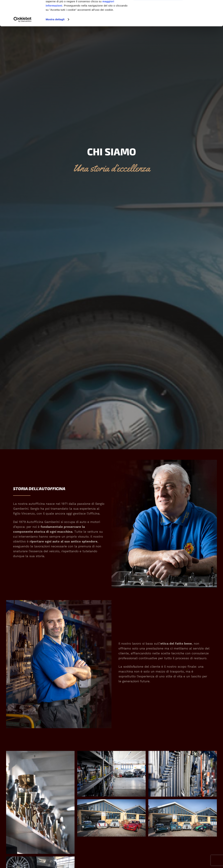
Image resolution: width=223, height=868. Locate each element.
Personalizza (158, 19)
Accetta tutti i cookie (158, 9)
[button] (40, 802)
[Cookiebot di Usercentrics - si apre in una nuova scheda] (23, 43)
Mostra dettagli (55, 43)
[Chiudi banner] (205, 8)
